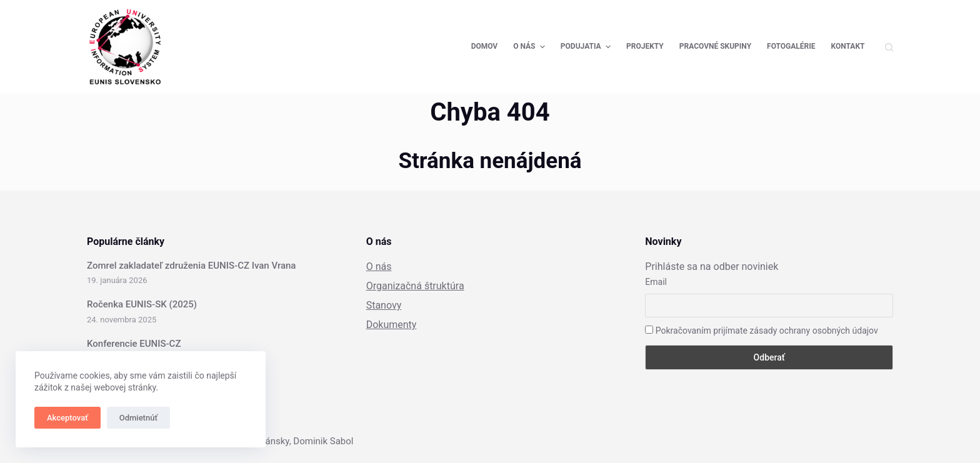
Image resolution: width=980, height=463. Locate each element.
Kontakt (848, 46)
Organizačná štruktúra (415, 286)
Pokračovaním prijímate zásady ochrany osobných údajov (761, 331)
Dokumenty (392, 325)
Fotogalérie (791, 46)
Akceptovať (67, 418)
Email (656, 282)
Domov (485, 46)
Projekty (645, 46)
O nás (531, 47)
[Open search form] (889, 47)
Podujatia (587, 47)
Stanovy (384, 305)
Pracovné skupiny (715, 46)
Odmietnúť (138, 418)
